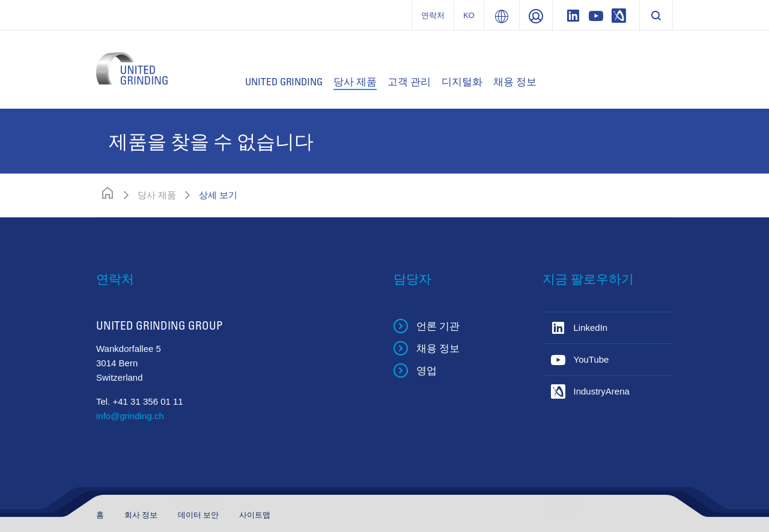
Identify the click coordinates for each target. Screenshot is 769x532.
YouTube (591, 359)
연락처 (433, 15)
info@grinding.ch (130, 416)
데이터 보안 (199, 515)
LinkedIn (591, 328)
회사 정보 (142, 515)
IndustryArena (602, 391)
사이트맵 (255, 515)
